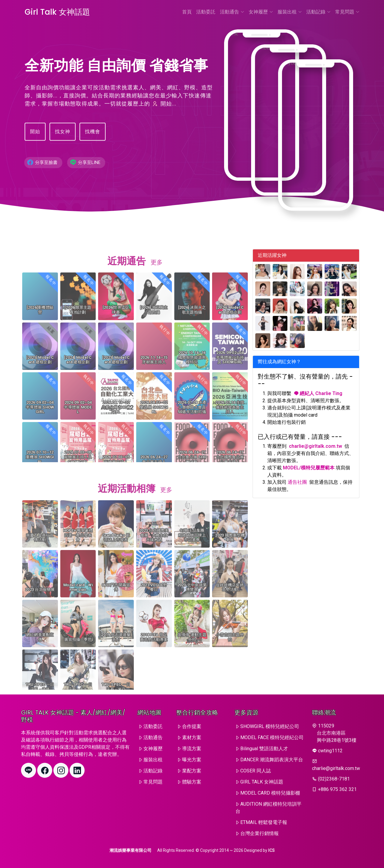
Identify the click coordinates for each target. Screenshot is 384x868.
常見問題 (347, 12)
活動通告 (232, 12)
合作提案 (192, 726)
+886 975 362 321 (337, 789)
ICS (271, 850)
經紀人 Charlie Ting (318, 393)
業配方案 (192, 771)
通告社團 (297, 482)
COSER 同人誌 (256, 771)
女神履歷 (261, 12)
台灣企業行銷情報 (259, 833)
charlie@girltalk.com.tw (315, 446)
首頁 (187, 12)
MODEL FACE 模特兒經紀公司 (272, 737)
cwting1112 (330, 751)
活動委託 (206, 12)
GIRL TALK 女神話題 (262, 782)
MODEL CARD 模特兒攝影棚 (270, 793)
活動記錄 (318, 12)
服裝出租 (290, 12)
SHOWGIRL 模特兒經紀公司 (270, 726)
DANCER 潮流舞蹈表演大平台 (272, 760)
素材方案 (192, 737)
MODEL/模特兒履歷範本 (309, 468)
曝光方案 (192, 760)
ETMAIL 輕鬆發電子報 (264, 822)
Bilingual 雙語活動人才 (264, 749)
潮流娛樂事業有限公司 (130, 850)
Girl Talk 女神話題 (57, 12)
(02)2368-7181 (334, 779)
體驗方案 (192, 782)
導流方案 (192, 749)
